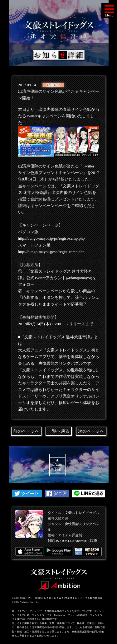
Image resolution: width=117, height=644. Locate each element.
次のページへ (91, 431)
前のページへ (26, 431)
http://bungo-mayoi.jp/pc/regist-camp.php (51, 238)
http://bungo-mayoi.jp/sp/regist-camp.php (51, 252)
